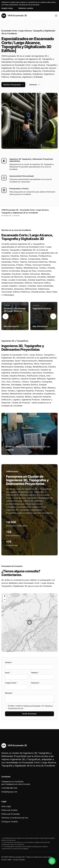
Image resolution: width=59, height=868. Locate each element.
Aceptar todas (7, 8)
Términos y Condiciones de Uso (15, 818)
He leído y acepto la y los (30, 707)
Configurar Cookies (10, 822)
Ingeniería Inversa (42, 308)
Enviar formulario (29, 714)
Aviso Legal (6, 806)
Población (35, 683)
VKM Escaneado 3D (14, 16)
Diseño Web (6, 860)
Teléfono (35, 673)
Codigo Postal (11, 683)
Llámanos (34, 85)
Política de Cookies (9, 810)
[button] (53, 316)
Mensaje (9, 693)
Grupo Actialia (19, 860)
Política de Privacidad (32, 706)
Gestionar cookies (26, 8)
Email (8, 673)
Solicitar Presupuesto (13, 85)
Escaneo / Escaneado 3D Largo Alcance (15, 310)
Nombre (9, 662)
